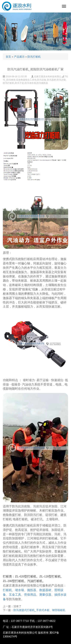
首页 (8, 57)
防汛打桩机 (34, 57)
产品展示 (19, 57)
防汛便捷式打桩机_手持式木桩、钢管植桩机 (39, 610)
